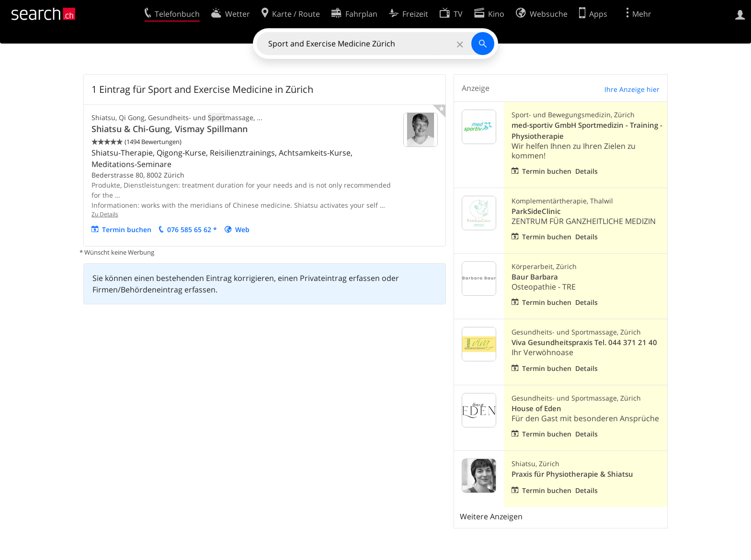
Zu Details (105, 214)
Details (586, 171)
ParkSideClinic (536, 211)
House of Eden (536, 409)
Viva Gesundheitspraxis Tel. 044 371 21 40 (584, 342)
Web (242, 230)
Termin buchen (127, 230)
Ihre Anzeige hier (632, 89)
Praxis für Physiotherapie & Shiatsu (572, 474)
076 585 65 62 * (192, 230)
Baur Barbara (535, 277)
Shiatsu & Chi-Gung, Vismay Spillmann (170, 129)
